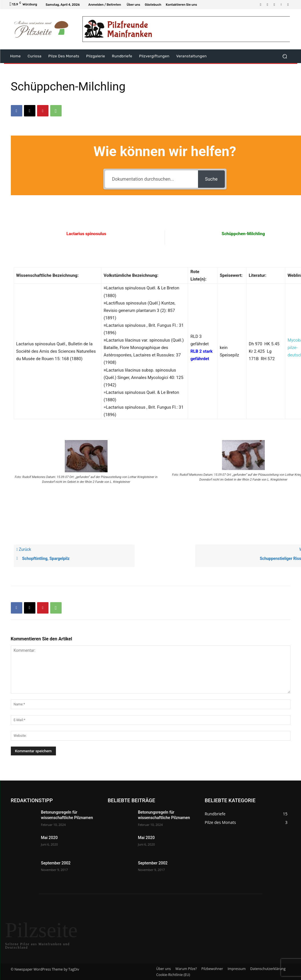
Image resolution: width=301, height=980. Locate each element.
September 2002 (56, 863)
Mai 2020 (50, 838)
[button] (285, 56)
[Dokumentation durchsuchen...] (151, 179)
